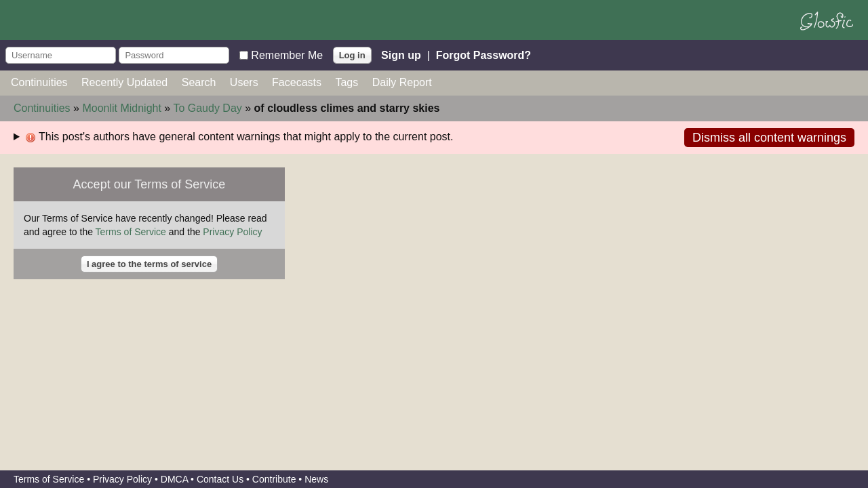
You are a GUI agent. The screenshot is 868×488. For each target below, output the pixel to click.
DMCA (174, 479)
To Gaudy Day (207, 108)
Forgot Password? (484, 55)
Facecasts (297, 82)
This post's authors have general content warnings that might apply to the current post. (239, 137)
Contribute (274, 479)
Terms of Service (131, 232)
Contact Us (220, 479)
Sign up (401, 55)
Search (199, 82)
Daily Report (402, 82)
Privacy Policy (232, 232)
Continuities (39, 82)
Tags (347, 82)
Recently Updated (124, 82)
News (316, 479)
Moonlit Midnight (122, 108)
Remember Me (287, 55)
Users (244, 82)
